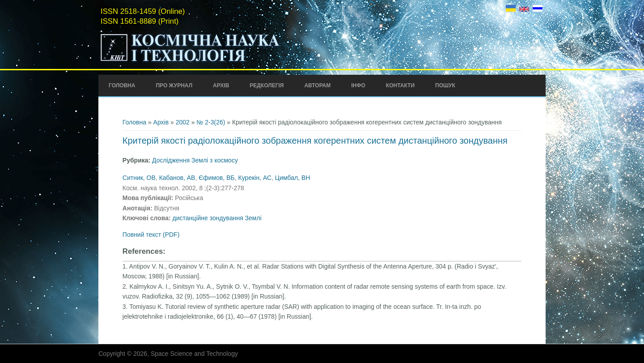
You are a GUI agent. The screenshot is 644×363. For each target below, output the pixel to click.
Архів (221, 85)
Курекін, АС (255, 178)
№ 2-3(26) (211, 122)
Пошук (445, 85)
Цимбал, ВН (293, 178)
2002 (183, 122)
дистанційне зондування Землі (217, 218)
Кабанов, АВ (177, 178)
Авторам (317, 85)
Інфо (358, 85)
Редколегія (267, 85)
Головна (122, 85)
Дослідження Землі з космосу (195, 160)
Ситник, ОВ (139, 178)
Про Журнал (174, 85)
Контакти (400, 85)
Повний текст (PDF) (151, 235)
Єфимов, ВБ (217, 178)
